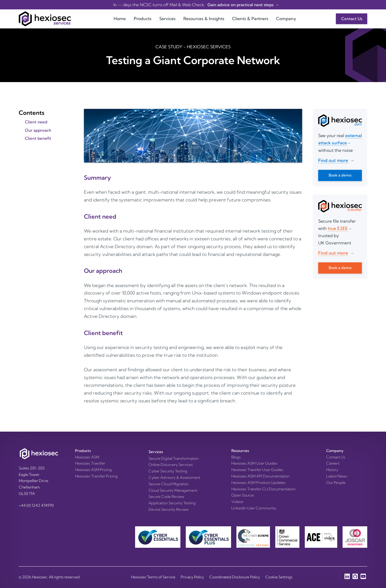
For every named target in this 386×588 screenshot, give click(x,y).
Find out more (333, 160)
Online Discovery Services (171, 465)
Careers (333, 463)
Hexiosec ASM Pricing (93, 470)
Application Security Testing (172, 503)
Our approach (38, 130)
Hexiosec (40, 577)
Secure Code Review (166, 497)
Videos (237, 502)
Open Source (243, 495)
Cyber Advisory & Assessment (174, 477)
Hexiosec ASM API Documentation (260, 476)
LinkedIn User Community (254, 508)
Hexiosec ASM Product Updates (258, 483)
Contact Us (352, 19)
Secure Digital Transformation (174, 458)
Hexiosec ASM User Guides (254, 463)
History (332, 470)
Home (120, 19)
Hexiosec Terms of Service (153, 577)
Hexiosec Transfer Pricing (96, 476)
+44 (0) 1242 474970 (36, 505)
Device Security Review (169, 509)
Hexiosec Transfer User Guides (257, 470)
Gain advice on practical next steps (240, 5)
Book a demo (340, 175)
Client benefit (38, 138)
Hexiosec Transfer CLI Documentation (263, 489)
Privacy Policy (192, 577)
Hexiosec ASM (87, 457)
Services (167, 19)
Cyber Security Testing (168, 471)
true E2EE (338, 228)
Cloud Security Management (173, 490)
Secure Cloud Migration (168, 484)
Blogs (236, 457)
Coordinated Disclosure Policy (235, 577)
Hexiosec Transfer (90, 463)
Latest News (337, 476)
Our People (336, 483)
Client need (36, 122)
